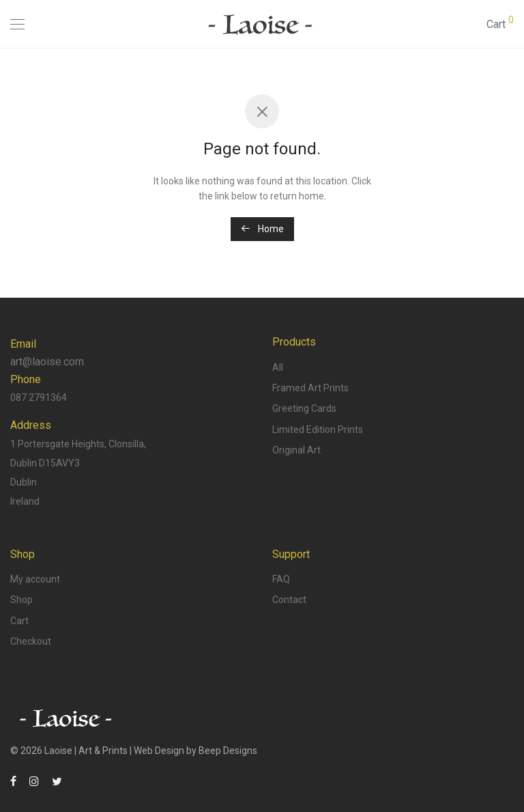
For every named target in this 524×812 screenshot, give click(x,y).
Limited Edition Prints (318, 430)
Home (262, 229)
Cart (19, 621)
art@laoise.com (47, 362)
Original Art (296, 450)
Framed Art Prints (310, 388)
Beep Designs (228, 751)
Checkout (31, 641)
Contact (289, 600)
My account (35, 579)
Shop (21, 600)
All (278, 367)
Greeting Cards (304, 408)
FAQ (281, 579)
